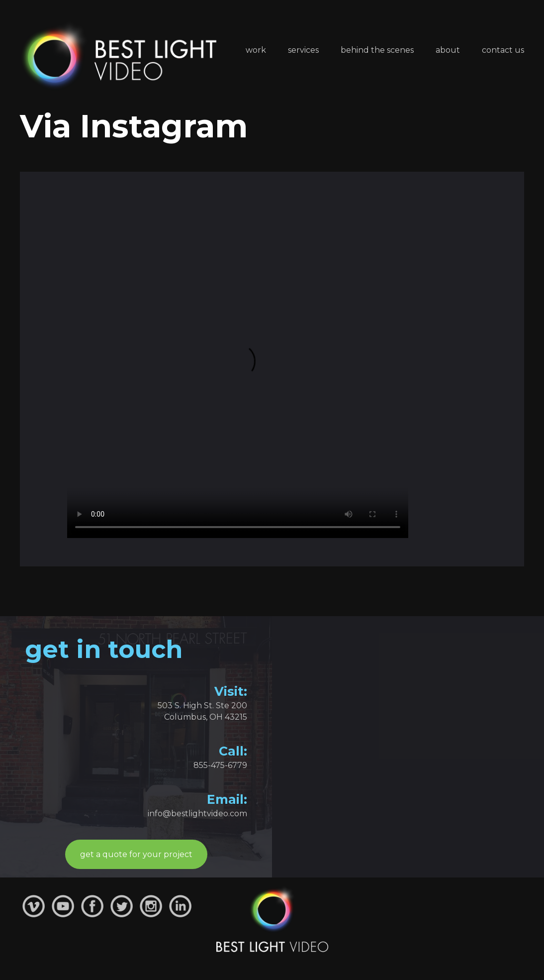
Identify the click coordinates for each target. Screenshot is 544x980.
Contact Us (503, 50)
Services (303, 50)
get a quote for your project (136, 854)
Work (256, 50)
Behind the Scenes (377, 50)
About (448, 50)
